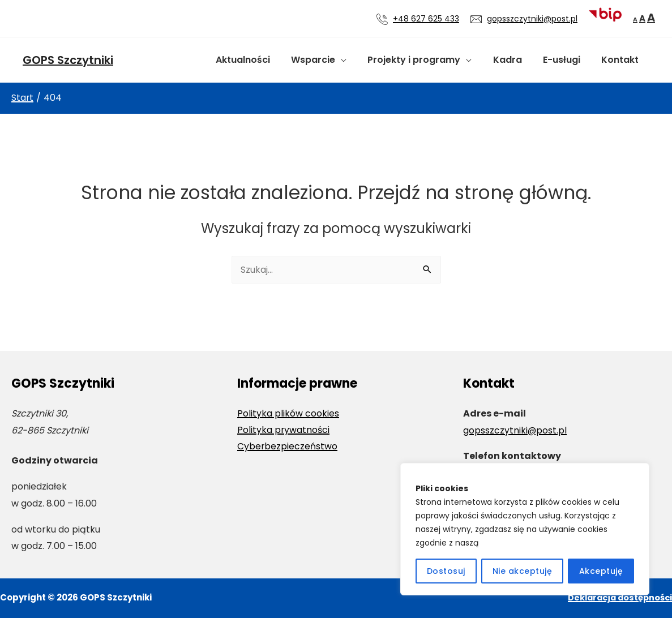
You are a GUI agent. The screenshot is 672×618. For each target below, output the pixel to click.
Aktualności (259, 60)
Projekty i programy (425, 60)
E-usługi (566, 60)
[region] (525, 529)
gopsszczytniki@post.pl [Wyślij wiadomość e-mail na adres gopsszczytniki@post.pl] (532, 19)
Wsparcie (327, 60)
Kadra (515, 60)
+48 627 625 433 (426, 19)
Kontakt (622, 60)
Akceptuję (601, 571)
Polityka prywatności (284, 430)
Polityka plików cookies (288, 413)
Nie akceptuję (523, 571)
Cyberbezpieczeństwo (288, 447)
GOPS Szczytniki (68, 60)
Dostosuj (446, 571)
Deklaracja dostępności (618, 597)
